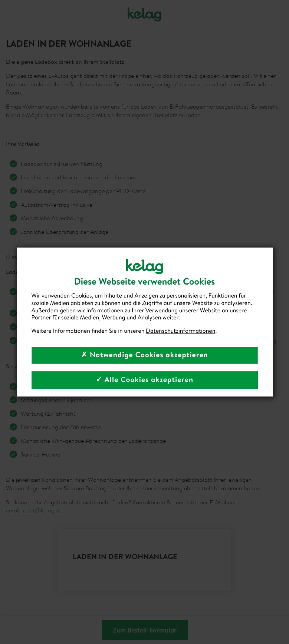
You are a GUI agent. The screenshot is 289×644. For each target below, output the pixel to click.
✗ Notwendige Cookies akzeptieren (144, 355)
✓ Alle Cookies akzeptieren (144, 380)
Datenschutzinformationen (180, 331)
